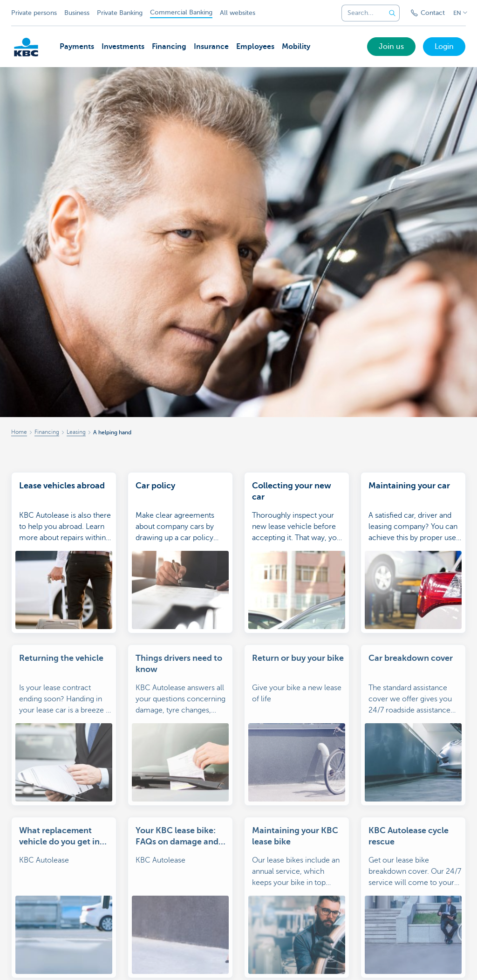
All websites (238, 13)
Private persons (34, 13)
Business (77, 13)
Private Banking (120, 13)
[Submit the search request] (392, 13)
